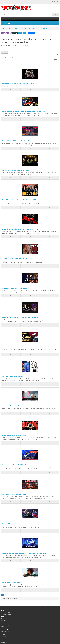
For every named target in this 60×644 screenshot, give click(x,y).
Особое (3, 627)
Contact (3, 619)
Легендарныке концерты (29, 28)
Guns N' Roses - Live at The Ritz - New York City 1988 (19, 200)
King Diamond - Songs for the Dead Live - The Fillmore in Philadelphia (24, 553)
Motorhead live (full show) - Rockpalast (15, 288)
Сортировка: (56, 54)
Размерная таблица (6, 614)
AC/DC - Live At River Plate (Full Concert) (15, 435)
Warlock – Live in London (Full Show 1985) (15, 259)
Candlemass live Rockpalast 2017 (13, 583)
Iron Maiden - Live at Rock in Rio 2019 (14, 494)
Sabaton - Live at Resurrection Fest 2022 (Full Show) (19, 347)
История (3, 633)
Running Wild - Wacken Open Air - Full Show (16, 170)
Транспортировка (6, 613)
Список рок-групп (6, 625)
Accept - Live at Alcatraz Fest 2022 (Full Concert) (18, 465)
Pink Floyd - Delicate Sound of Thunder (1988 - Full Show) (20, 317)
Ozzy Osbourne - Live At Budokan (13, 376)
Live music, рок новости (14, 28)
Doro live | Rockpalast (9, 524)
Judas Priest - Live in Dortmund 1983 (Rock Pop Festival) (20, 229)
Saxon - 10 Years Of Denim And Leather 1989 (16, 141)
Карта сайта (4, 620)
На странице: (55, 59)
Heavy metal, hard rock (45, 28)
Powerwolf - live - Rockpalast (11, 406)
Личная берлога (5, 631)
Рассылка (4, 636)
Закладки (4, 635)
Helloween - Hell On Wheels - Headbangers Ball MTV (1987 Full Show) (24, 111)
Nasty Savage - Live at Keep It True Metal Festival (18, 84)
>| (11, 595)
